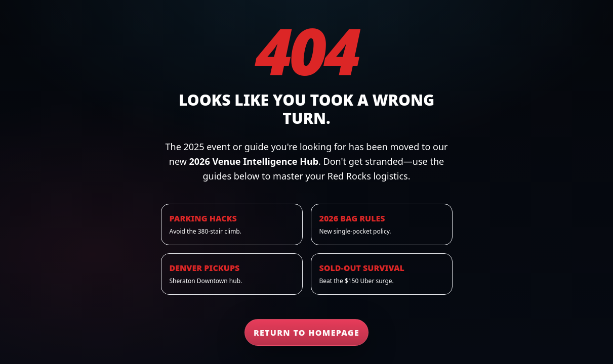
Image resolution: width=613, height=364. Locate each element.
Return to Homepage (306, 333)
